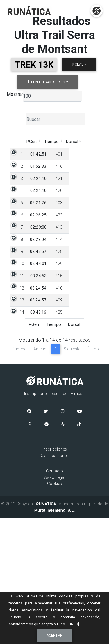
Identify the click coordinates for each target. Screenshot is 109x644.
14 (19, 432)
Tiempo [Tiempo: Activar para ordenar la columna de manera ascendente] (33, 142)
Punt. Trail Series (46, 82)
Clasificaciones (55, 581)
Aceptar (54, 635)
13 (19, 413)
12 (19, 395)
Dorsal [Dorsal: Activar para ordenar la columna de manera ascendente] (54, 142)
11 (19, 377)
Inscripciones (55, 575)
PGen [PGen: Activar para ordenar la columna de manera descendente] (13, 142)
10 (19, 352)
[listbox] (52, 96)
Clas (78, 64)
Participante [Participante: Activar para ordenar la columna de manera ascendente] (79, 142)
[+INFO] (73, 624)
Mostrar (15, 94)
